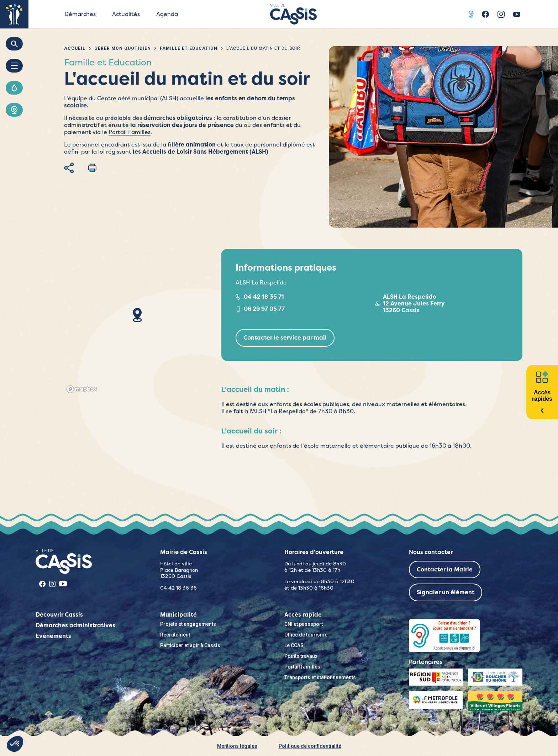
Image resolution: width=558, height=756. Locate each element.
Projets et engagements (188, 624)
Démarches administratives (75, 625)
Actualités (126, 14)
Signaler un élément (446, 592)
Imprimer (92, 168)
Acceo (472, 14)
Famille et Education (189, 48)
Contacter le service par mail (285, 338)
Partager (69, 168)
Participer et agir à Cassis (190, 645)
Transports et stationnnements (320, 677)
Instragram (501, 14)
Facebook (485, 14)
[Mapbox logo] (82, 389)
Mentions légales (237, 746)
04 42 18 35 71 (264, 297)
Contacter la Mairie (445, 569)
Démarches (80, 14)
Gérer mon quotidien (123, 48)
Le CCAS (294, 645)
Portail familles (302, 667)
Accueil (75, 48)
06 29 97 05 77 (264, 309)
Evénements (53, 636)
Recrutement (175, 635)
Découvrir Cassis (59, 615)
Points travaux (301, 656)
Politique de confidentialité (310, 746)
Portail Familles (130, 132)
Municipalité (178, 615)
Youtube (517, 14)
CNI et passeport (304, 624)
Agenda (167, 14)
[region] (137, 322)
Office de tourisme (306, 635)
